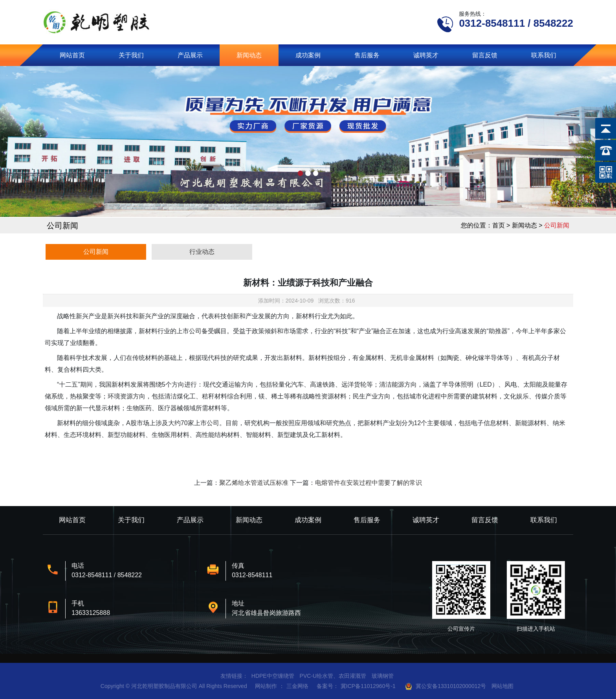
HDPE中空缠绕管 (273, 676)
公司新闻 (96, 252)
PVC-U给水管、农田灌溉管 (333, 676)
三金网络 (297, 686)
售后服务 (367, 55)
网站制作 (266, 686)
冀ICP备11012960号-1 (368, 686)
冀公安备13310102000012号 (451, 686)
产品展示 (190, 55)
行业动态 (202, 252)
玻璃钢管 (383, 676)
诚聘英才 (426, 55)
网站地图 (502, 686)
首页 (499, 225)
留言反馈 (485, 55)
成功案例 (308, 55)
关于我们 (131, 55)
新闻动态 (249, 55)
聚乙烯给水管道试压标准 (254, 483)
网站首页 (72, 55)
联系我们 (544, 55)
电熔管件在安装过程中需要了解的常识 (368, 483)
